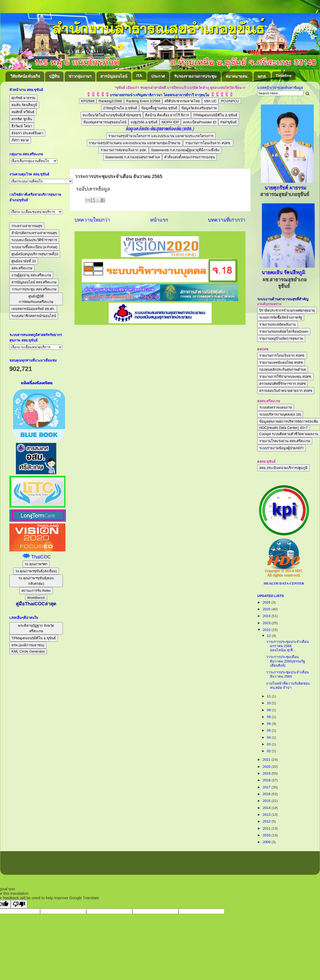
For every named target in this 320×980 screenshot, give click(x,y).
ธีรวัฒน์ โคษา (22, 126)
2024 (267, 616)
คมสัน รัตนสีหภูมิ (24, 105)
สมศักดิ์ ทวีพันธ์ (23, 112)
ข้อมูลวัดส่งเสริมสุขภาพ (199, 108)
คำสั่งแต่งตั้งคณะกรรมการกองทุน (189, 157)
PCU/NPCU (230, 101)
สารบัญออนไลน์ (114, 76)
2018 (267, 780)
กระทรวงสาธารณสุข (27, 226)
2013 (267, 815)
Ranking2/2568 (110, 101)
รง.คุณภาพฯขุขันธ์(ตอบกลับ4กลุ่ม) (36, 581)
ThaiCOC (41, 557)
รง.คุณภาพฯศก (36, 564)
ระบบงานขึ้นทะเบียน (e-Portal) (34, 247)
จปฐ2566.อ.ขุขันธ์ (144, 122)
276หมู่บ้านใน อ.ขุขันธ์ (120, 108)
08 (269, 717)
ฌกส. (262, 76)
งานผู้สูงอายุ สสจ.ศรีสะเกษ (31, 275)
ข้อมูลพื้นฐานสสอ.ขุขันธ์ (159, 108)
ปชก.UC (210, 101)
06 (269, 724)
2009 (267, 842)
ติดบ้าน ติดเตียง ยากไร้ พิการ (167, 115)
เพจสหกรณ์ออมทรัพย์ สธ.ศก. (33, 309)
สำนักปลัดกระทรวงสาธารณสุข (34, 233)
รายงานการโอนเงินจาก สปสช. (208, 143)
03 (269, 744)
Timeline (284, 75)
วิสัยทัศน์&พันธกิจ (25, 76)
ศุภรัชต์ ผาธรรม (23, 98)
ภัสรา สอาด (20, 140)
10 (269, 703)
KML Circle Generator (28, 651)
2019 (267, 773)
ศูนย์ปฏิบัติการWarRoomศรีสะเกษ (36, 299)
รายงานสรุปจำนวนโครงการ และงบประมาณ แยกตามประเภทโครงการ (161, 136)
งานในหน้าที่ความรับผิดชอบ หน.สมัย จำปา (288, 686)
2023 (267, 623)
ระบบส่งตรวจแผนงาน (276, 407)
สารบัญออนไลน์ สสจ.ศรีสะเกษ (34, 282)
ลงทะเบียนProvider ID (200, 122)
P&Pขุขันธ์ (229, 122)
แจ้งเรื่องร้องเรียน (36, 383)
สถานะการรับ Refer (36, 591)
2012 (267, 821)
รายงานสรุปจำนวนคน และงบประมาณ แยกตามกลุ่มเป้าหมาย (134, 143)
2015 (267, 801)
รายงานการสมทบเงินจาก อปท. (124, 150)
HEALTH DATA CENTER (284, 583)
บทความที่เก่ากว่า (227, 220)
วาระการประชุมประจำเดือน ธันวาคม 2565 (287, 674)
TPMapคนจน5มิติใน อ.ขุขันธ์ (215, 115)
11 (269, 696)
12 (269, 636)
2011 (267, 828)
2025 (267, 609)
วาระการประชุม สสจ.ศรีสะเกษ (34, 289)
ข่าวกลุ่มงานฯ (80, 76)
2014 (267, 808)
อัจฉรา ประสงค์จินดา (27, 133)
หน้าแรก (159, 220)
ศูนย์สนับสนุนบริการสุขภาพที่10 (35, 254)
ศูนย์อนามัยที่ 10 (24, 261)
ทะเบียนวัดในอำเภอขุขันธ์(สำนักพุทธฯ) (112, 115)
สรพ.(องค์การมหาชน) (28, 645)
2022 (267, 630)
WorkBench (36, 598)
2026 (267, 602)
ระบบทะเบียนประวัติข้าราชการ (34, 240)
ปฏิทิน (54, 76)
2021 (267, 760)
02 (269, 751)
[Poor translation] (19, 904)
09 (269, 710)
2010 (267, 835)
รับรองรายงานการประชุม (195, 76)
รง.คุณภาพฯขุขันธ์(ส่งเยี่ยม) (36, 571)
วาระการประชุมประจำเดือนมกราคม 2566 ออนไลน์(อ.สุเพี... (287, 646)
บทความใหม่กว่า (92, 220)
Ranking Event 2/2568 (143, 101)
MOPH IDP (170, 122)
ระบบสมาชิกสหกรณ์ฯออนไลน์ (34, 316)
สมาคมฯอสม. (237, 76)
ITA (139, 75)
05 (269, 730)
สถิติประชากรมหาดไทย (182, 101)
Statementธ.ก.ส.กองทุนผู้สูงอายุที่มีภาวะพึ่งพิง (185, 150)
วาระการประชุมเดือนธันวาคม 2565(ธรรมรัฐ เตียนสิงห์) (285, 661)
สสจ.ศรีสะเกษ (22, 268)
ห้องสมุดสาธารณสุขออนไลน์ (105, 122)
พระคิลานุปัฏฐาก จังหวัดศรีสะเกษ (36, 628)
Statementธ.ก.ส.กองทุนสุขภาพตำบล (133, 157)
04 (269, 737)
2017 (267, 787)
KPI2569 (88, 101)
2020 (267, 767)
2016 (267, 794)
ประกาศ (158, 76)
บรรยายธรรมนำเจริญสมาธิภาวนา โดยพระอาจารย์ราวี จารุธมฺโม (160, 95)
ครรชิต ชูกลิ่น (22, 119)
